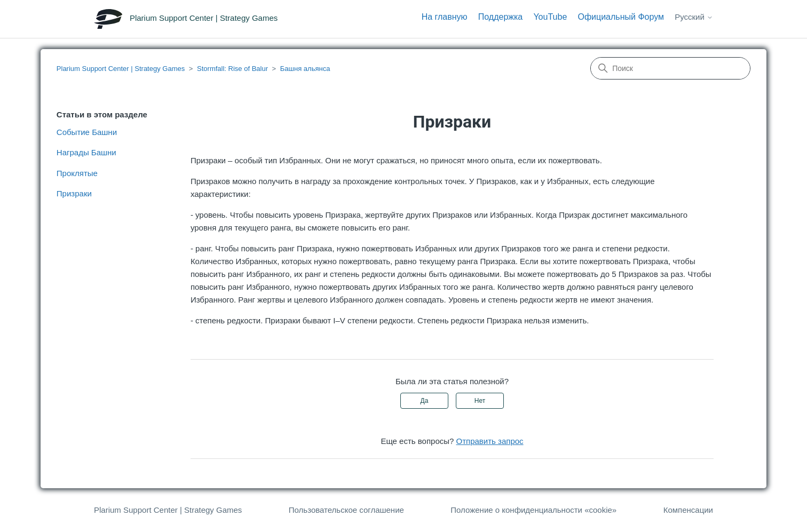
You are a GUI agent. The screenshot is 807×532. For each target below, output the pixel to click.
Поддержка (500, 17)
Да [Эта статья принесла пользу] (425, 401)
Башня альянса (305, 69)
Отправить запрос (490, 441)
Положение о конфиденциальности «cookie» (533, 510)
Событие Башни (87, 132)
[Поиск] (670, 68)
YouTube (550, 17)
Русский (694, 17)
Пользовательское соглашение (346, 510)
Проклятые (77, 173)
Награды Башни (86, 152)
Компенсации (688, 510)
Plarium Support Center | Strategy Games (121, 69)
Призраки (74, 193)
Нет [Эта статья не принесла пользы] (480, 401)
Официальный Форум (621, 17)
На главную (445, 17)
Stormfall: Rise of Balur (232, 69)
